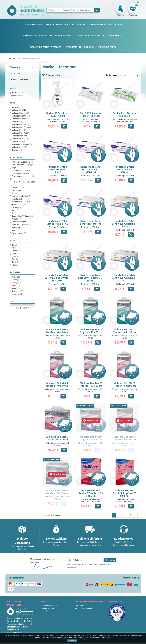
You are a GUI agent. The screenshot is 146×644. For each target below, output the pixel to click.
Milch (15, 210)
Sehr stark (17, 291)
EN (138, 2)
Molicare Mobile (20, 139)
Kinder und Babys (48, 625)
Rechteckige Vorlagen (22, 216)
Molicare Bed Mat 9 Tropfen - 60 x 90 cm (57, 492)
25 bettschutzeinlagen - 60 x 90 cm (124, 390)
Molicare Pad (18, 142)
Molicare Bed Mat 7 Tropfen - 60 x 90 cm (124, 385)
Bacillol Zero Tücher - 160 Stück (124, 115)
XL (15, 256)
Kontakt (78, 628)
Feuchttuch (18, 188)
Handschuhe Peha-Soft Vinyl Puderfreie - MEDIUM (57, 278)
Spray (15, 230)
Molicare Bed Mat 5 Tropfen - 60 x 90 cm (124, 331)
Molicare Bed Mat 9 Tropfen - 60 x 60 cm (124, 438)
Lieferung (79, 605)
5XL (15, 265)
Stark (16, 288)
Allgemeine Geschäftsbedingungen (90, 611)
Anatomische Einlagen (23, 162)
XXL (15, 259)
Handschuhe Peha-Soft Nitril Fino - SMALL (124, 170)
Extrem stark (18, 294)
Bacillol (16, 107)
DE (135, 2)
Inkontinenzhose (20, 199)
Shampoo (17, 227)
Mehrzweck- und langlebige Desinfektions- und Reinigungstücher (124, 122)
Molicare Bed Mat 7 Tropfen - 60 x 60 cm (91, 385)
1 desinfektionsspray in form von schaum (57, 120)
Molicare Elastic (20, 113)
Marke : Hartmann (21, 80)
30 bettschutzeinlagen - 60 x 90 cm (124, 337)
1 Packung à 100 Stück (124, 230)
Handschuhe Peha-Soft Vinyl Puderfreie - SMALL (91, 278)
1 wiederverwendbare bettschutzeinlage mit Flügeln (91, 502)
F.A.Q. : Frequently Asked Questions (90, 623)
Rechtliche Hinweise (83, 608)
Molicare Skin (19, 147)
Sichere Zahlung (82, 617)
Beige (15, 168)
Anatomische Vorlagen (23, 165)
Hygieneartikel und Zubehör (53, 628)
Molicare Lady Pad (21, 124)
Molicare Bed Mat (21, 110)
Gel (14, 193)
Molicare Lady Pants (22, 127)
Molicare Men (19, 130)
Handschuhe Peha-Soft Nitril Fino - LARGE (57, 170)
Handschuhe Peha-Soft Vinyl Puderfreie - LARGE (124, 224)
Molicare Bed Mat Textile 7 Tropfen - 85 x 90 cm (124, 493)
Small (16, 248)
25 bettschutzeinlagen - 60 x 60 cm (91, 390)
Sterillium (17, 150)
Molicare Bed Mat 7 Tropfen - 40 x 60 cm (57, 385)
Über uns (79, 614)
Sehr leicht (18, 277)
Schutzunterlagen (21, 222)
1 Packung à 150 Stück (57, 176)
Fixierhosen (18, 190)
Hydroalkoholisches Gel (23, 196)
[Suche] (73, 10)
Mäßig (16, 283)
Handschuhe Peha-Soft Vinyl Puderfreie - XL (124, 278)
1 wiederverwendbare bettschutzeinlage (124, 500)
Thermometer (19, 233)
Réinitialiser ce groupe (17, 96)
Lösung (16, 207)
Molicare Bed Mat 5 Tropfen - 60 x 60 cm (91, 331)
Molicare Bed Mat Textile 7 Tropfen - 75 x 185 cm (91, 493)
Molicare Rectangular (22, 144)
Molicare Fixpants (21, 116)
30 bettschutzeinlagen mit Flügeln (57, 444)
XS (14, 245)
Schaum (16, 219)
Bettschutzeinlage (49, 614)
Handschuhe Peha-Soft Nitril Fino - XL (57, 222)
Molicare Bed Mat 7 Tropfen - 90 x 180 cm (57, 438)
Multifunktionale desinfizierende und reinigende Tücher (91, 122)
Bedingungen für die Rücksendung (89, 625)
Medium (17, 251)
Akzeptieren (72, 641)
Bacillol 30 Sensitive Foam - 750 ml (57, 115)
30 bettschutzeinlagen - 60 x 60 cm (91, 337)
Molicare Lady (19, 122)
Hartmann (18, 93)
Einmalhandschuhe (21, 170)
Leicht (16, 280)
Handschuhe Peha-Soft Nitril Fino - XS (91, 222)
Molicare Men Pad (21, 133)
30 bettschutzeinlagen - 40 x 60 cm (57, 337)
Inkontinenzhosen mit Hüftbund (54, 617)
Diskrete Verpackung (84, 620)
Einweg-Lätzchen (20, 173)
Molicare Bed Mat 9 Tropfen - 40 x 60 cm (91, 438)
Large (16, 254)
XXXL (15, 262)
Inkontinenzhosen (49, 611)
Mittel (16, 285)
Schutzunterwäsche (22, 225)
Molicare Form (20, 119)
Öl (14, 213)
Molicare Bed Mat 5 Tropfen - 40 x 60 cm (57, 331)
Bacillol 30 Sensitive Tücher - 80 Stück (91, 115)
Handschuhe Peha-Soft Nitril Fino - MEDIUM (91, 170)
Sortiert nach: (111, 75)
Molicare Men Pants (21, 136)
